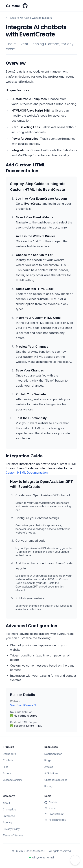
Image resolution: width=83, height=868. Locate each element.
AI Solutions (51, 773)
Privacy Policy (11, 829)
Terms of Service (13, 835)
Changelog (9, 809)
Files (6, 767)
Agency (7, 822)
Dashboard (9, 754)
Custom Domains (13, 780)
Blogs (48, 760)
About (6, 803)
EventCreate (33, 204)
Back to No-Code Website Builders (29, 18)
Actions (7, 773)
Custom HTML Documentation (27, 473)
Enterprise (9, 816)
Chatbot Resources (56, 780)
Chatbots (8, 760)
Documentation (53, 754)
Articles (49, 767)
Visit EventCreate (23, 705)
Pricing (48, 786)
